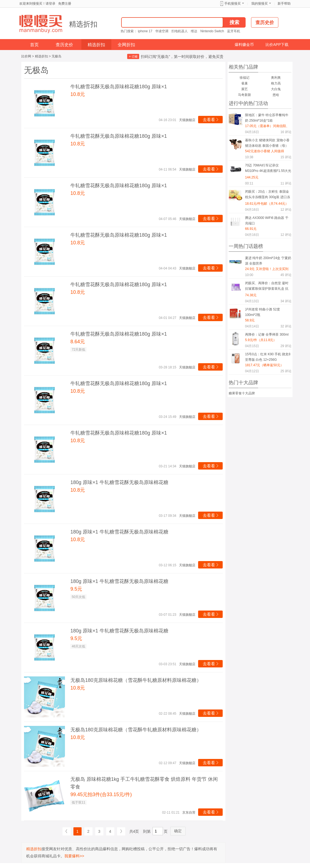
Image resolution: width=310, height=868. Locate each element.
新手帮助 (284, 4)
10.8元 (78, 94)
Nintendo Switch (212, 31)
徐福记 (245, 78)
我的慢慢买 (260, 4)
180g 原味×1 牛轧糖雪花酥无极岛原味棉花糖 (119, 482)
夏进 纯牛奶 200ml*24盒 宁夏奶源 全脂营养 (268, 261)
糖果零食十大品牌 (242, 393)
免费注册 (65, 4)
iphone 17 (145, 31)
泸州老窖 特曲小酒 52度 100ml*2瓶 (263, 312)
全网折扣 (126, 45)
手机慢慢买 (233, 4)
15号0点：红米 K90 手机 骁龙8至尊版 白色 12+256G (268, 357)
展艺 (245, 89)
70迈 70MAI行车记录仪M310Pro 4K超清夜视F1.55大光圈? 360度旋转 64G (268, 169)
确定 (178, 831)
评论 (286, 132)
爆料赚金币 (244, 45)
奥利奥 (276, 78)
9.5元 (76, 589)
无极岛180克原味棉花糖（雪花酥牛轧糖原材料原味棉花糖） (136, 680)
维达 (194, 31)
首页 (34, 45)
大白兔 (276, 89)
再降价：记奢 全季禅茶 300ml (267, 335)
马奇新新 (245, 95)
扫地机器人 (180, 31)
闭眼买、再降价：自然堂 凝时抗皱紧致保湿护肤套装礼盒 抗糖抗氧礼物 (267, 287)
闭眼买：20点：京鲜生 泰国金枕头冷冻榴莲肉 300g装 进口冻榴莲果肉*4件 (268, 195)
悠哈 (276, 95)
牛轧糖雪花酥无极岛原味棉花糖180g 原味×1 (119, 87)
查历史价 (64, 45)
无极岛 (56, 56)
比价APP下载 (277, 45)
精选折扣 (83, 24)
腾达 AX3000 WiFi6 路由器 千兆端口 (267, 221)
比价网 (26, 56)
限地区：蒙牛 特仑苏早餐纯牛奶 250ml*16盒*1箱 (267, 118)
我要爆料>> (74, 856)
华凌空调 (162, 31)
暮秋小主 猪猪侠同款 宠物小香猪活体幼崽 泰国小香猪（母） (267, 143)
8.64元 (78, 342)
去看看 (211, 120)
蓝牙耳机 (234, 31)
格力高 (276, 83)
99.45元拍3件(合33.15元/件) (101, 794)
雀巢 (245, 83)
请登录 (50, 4)
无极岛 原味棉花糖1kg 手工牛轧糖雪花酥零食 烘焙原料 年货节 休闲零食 (144, 783)
